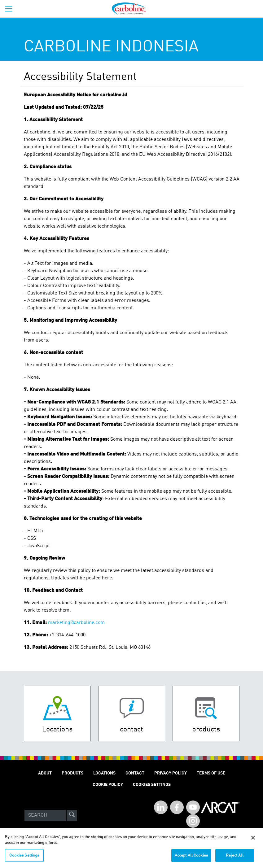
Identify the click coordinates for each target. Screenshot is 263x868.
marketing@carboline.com (76, 623)
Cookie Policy (108, 785)
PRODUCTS (72, 773)
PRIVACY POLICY (171, 773)
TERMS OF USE (211, 773)
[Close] (253, 841)
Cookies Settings (24, 859)
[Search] (45, 815)
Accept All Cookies (191, 859)
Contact (135, 773)
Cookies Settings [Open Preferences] (152, 785)
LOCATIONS (104, 773)
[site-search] (72, 815)
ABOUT (45, 773)
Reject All (235, 859)
